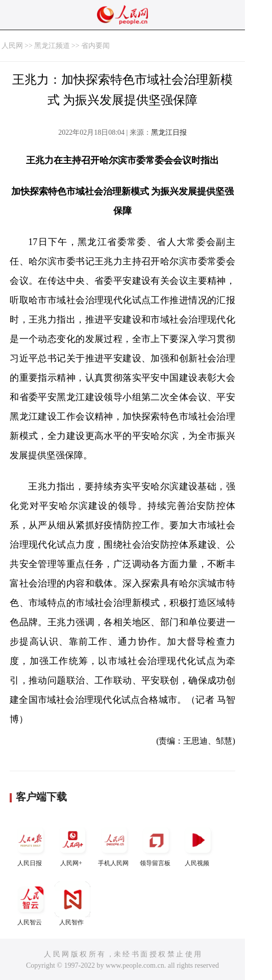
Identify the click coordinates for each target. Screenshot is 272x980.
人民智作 (72, 904)
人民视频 (198, 844)
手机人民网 (114, 844)
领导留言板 (156, 844)
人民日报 (31, 844)
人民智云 (31, 904)
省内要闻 (95, 46)
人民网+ (72, 844)
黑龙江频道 (52, 46)
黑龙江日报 (169, 132)
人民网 (12, 46)
